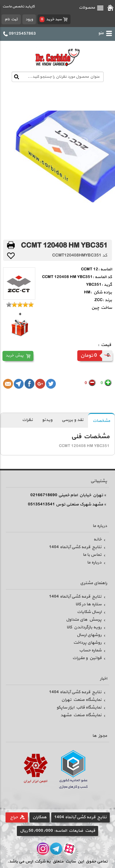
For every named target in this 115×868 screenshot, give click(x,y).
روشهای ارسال (89, 635)
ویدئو (47, 420)
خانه (98, 539)
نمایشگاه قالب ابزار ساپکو (79, 707)
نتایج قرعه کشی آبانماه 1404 (75, 547)
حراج (14, 817)
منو (105, 33)
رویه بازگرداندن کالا (84, 627)
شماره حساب (90, 650)
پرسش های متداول (84, 620)
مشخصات (101, 421)
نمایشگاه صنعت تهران (81, 700)
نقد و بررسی (73, 420)
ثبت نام (11, 19)
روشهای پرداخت (87, 643)
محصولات (91, 8)
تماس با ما (92, 555)
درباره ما (94, 562)
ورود (29, 19)
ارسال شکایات (89, 612)
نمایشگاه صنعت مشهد (81, 715)
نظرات (27, 420)
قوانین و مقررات (87, 658)
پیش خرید (15, 355)
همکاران (40, 817)
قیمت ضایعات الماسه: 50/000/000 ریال (57, 831)
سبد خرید (51, 19)
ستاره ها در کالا (88, 604)
